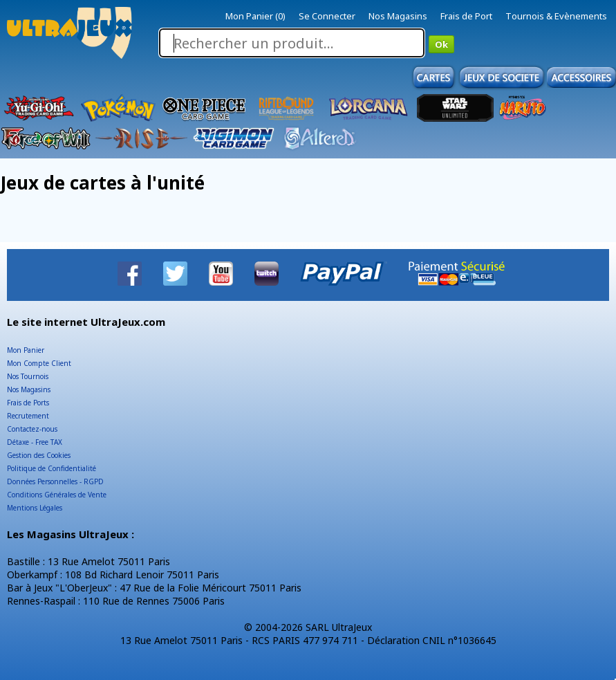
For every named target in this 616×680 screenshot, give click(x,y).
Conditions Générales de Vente (57, 495)
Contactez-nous (32, 429)
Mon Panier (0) (255, 16)
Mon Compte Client (39, 363)
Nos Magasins (398, 16)
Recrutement (28, 416)
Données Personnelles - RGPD (55, 481)
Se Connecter (327, 16)
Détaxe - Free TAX (35, 442)
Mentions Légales (35, 508)
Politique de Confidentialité (52, 468)
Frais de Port (466, 16)
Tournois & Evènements (556, 16)
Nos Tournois (28, 376)
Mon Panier (26, 350)
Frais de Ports (28, 403)
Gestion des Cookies (39, 455)
